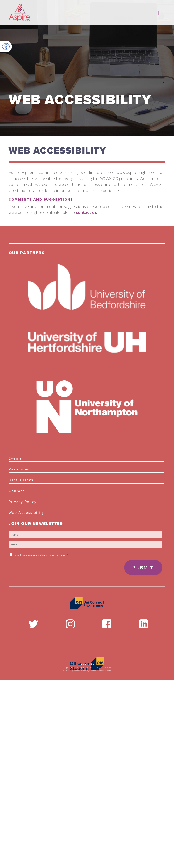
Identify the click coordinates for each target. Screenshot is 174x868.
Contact (16, 491)
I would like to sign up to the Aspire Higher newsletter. (41, 555)
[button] (6, 47)
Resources (19, 469)
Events (15, 458)
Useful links (21, 480)
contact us (86, 212)
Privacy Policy (23, 502)
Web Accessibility (26, 513)
